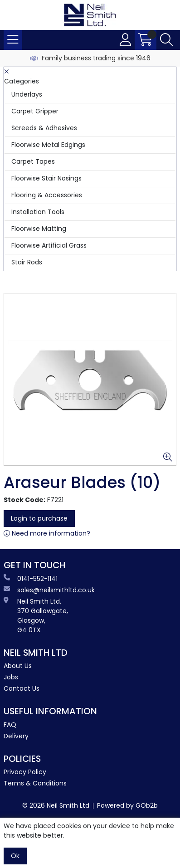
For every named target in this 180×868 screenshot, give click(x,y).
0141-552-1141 (31, 579)
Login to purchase (39, 518)
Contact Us (22, 688)
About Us (18, 666)
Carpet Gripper (35, 111)
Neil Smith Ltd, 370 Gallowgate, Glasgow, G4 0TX (36, 616)
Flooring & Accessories (47, 195)
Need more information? (47, 533)
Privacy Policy (25, 772)
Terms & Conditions (35, 783)
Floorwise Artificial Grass (49, 245)
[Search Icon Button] (166, 40)
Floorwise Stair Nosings (46, 178)
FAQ (10, 725)
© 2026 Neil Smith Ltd (56, 805)
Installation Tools (38, 212)
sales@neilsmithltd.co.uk (49, 590)
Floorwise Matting (39, 229)
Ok (15, 856)
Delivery (16, 736)
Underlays (27, 94)
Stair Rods (27, 262)
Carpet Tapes (33, 161)
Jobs (11, 677)
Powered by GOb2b (127, 805)
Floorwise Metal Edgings (48, 145)
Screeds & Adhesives (44, 128)
